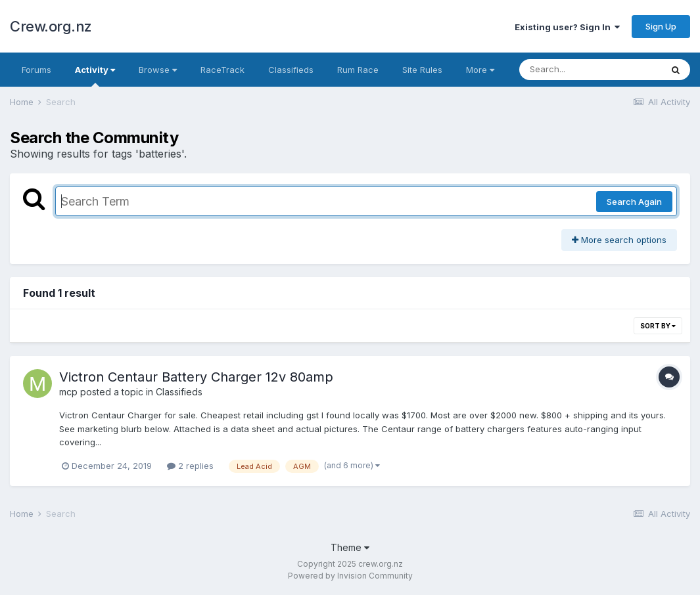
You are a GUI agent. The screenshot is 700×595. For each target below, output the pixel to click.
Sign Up (661, 26)
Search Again (634, 202)
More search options (619, 240)
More (480, 70)
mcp (68, 392)
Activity (95, 76)
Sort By (658, 326)
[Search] (590, 70)
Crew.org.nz (51, 26)
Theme (350, 547)
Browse (158, 70)
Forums (36, 70)
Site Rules (422, 70)
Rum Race (358, 70)
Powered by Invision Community (350, 576)
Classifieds (291, 70)
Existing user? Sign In (567, 27)
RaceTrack (222, 70)
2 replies (190, 466)
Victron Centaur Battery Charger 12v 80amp (196, 377)
